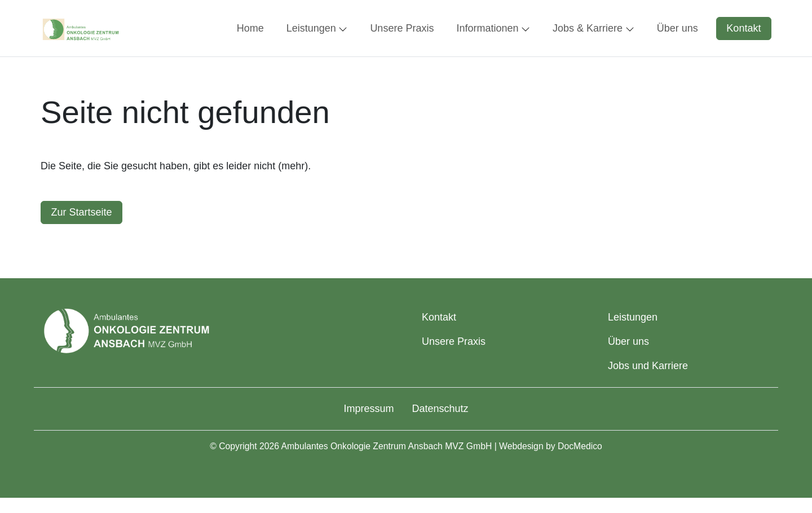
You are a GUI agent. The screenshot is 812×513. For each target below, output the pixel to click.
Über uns (628, 341)
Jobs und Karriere (648, 366)
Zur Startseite (82, 212)
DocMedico (580, 446)
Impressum (369, 409)
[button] (253, 28)
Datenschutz (440, 409)
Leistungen (633, 317)
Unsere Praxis (454, 341)
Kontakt (743, 28)
